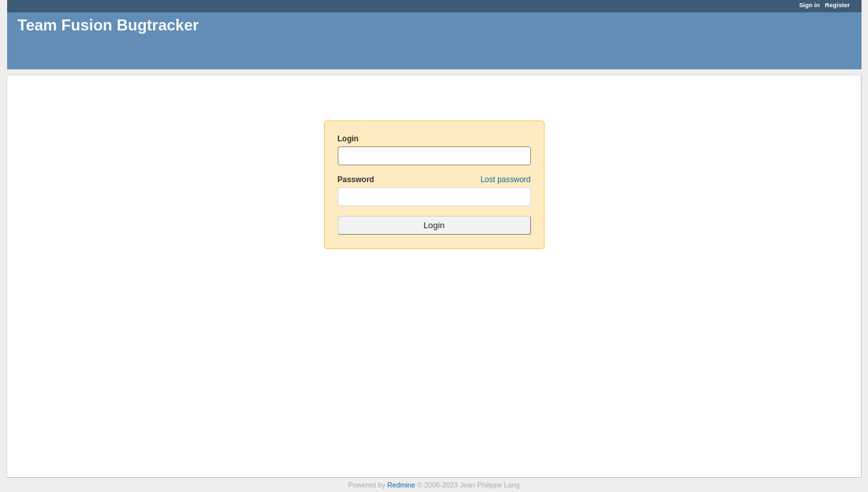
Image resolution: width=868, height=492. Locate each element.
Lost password (505, 180)
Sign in (810, 5)
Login (348, 139)
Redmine (401, 485)
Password (434, 180)
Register (838, 5)
